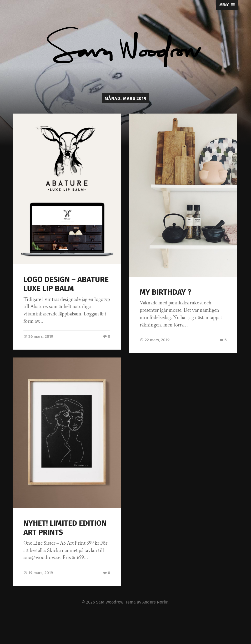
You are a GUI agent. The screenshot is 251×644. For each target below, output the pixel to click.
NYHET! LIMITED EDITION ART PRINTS (65, 528)
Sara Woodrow (110, 602)
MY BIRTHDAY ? (165, 292)
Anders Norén (155, 602)
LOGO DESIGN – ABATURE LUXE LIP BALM (66, 284)
